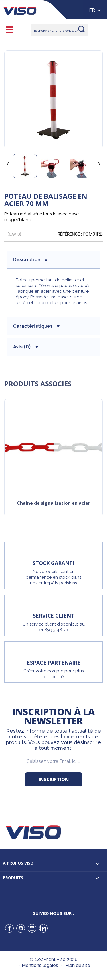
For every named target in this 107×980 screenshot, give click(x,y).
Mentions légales (40, 965)
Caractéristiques (36, 326)
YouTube (21, 928)
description (30, 259)
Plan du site (78, 965)
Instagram (32, 928)
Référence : (70, 234)
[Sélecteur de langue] (96, 10)
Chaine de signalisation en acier (53, 504)
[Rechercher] (60, 30)
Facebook (9, 928)
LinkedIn (43, 928)
